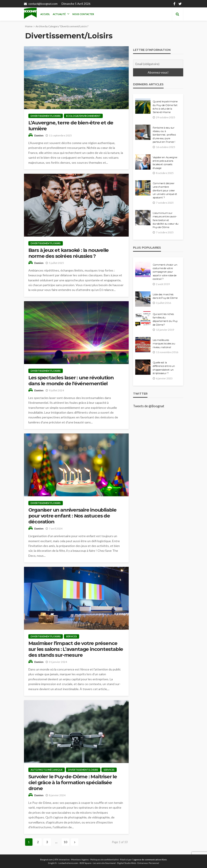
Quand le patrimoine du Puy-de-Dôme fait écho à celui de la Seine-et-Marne (165, 107)
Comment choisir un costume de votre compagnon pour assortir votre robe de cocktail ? (165, 272)
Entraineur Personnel (148, 863)
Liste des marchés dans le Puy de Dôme (165, 296)
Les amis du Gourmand (104, 863)
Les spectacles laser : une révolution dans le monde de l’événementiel (71, 381)
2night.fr (52, 863)
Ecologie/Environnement (83, 116)
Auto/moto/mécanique (47, 770)
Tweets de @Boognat (149, 406)
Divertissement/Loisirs (46, 116)
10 (65, 842)
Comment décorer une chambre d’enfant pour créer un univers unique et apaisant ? (165, 191)
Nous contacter (83, 14)
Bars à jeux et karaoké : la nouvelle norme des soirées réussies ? (69, 253)
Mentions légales (80, 859)
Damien (39, 135)
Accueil (45, 14)
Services (72, 636)
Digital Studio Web (127, 863)
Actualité (59, 14)
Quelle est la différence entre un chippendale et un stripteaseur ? (164, 368)
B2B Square (86, 863)
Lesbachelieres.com (68, 863)
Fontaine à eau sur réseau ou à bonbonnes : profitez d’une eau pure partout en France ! (164, 135)
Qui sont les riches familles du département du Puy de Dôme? (165, 319)
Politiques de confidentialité (104, 859)
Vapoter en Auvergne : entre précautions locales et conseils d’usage (165, 163)
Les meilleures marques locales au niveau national (164, 344)
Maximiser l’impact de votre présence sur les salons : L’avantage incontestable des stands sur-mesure (76, 649)
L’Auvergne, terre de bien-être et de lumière (71, 126)
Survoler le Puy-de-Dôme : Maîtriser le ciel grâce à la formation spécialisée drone (73, 783)
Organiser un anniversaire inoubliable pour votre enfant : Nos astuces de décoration (73, 516)
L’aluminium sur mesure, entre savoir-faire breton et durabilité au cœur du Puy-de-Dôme (166, 220)
